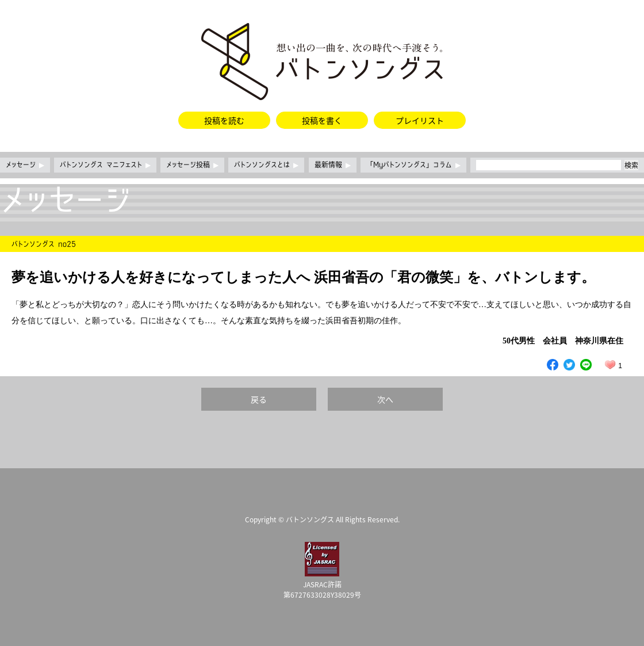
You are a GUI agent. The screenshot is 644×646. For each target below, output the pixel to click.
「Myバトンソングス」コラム (413, 165)
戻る (259, 399)
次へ (385, 399)
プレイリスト (420, 120)
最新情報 (333, 165)
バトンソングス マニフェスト (105, 165)
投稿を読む (224, 120)
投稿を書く (322, 120)
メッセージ (25, 165)
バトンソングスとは (266, 165)
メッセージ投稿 (192, 165)
